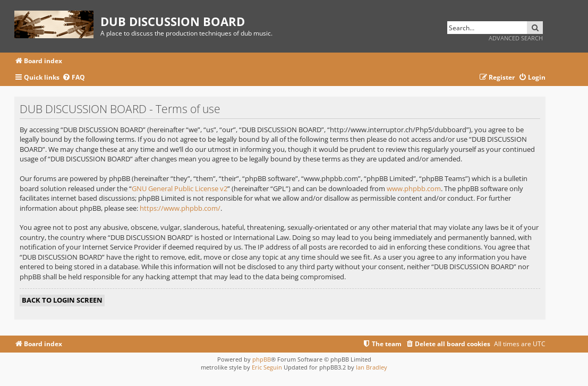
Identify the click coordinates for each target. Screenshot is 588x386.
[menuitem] (74, 78)
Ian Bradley (372, 367)
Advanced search (516, 38)
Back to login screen (62, 300)
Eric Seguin (267, 367)
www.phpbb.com (414, 188)
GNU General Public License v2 (180, 188)
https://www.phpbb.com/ (180, 208)
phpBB (262, 359)
